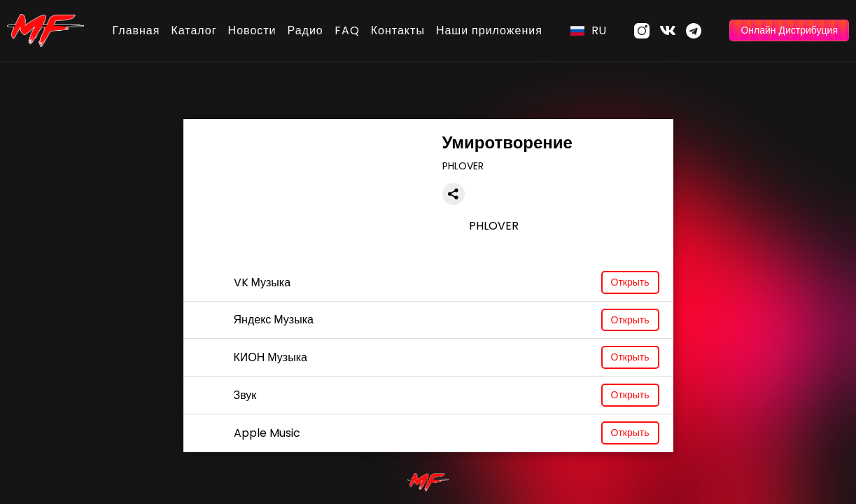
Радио (306, 30)
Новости (252, 30)
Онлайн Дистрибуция (789, 30)
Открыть (630, 282)
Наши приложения (489, 30)
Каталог (194, 30)
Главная (136, 30)
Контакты (398, 30)
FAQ (347, 30)
